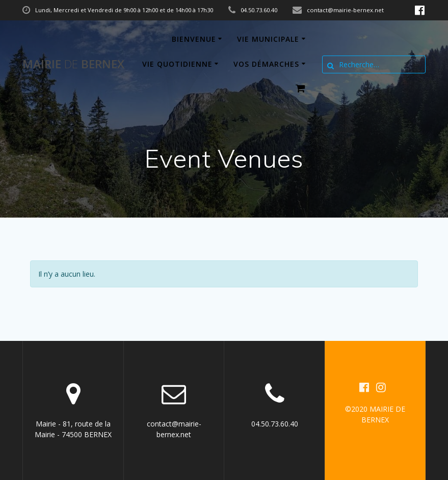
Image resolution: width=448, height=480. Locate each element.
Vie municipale (268, 39)
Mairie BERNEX (73, 64)
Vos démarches (266, 64)
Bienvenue (194, 39)
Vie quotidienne (177, 64)
